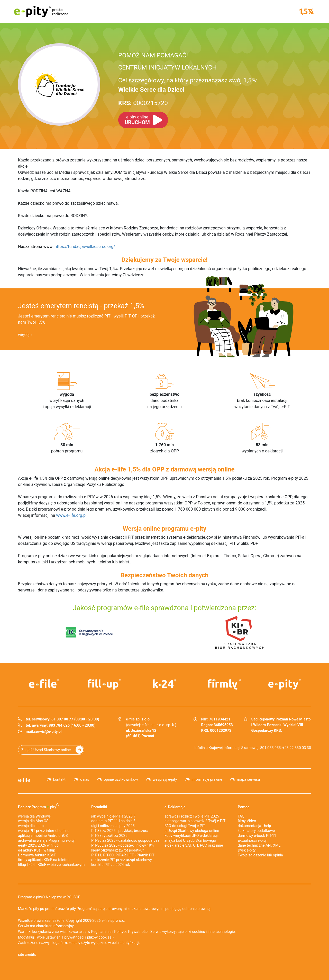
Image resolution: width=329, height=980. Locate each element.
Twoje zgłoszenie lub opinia (260, 855)
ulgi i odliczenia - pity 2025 (113, 826)
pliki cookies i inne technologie (210, 932)
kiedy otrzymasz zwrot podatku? (118, 850)
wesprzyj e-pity (165, 780)
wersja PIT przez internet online (44, 831)
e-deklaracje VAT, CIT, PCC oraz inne (194, 845)
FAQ (241, 816)
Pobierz (39, 806)
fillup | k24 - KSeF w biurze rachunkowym (51, 865)
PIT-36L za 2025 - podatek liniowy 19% (122, 845)
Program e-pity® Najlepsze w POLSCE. (50, 897)
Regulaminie (101, 932)
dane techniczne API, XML (259, 845)
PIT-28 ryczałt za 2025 (109, 836)
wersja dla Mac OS (33, 821)
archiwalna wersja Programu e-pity (46, 841)
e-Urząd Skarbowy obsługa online (192, 831)
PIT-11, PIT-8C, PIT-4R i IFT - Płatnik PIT (123, 855)
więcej (24, 335)
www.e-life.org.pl (71, 515)
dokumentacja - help (254, 826)
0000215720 (143, 103)
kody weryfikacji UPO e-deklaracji (191, 836)
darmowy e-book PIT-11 (257, 836)
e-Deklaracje (175, 807)
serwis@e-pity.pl (48, 732)
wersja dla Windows (34, 816)
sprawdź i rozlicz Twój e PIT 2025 (192, 816)
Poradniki (99, 807)
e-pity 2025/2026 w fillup (38, 845)
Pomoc (244, 807)
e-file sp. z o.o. (113, 921)
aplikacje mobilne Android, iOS (43, 836)
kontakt (59, 780)
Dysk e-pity (247, 850)
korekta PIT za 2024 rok (111, 865)
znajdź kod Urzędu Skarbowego (190, 841)
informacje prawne (207, 780)
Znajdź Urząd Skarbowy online (46, 750)
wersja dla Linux (31, 826)
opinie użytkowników (121, 780)
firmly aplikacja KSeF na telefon (44, 860)
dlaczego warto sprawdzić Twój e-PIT (195, 821)
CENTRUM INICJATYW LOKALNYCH (167, 67)
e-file (24, 780)
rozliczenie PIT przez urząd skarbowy (122, 860)
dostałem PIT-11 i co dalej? (113, 821)
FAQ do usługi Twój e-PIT (185, 826)
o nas (85, 780)
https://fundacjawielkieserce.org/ (85, 247)
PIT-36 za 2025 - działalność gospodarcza (125, 841)
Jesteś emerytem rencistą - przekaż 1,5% (81, 306)
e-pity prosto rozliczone (41, 11)
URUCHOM (137, 120)
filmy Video (247, 821)
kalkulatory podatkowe (256, 831)
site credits (27, 955)
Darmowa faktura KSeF (37, 855)
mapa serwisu (248, 780)
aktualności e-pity (252, 841)
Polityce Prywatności (131, 932)
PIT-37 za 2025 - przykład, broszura (120, 831)
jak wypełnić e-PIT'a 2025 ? (113, 816)
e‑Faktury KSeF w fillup (37, 850)
